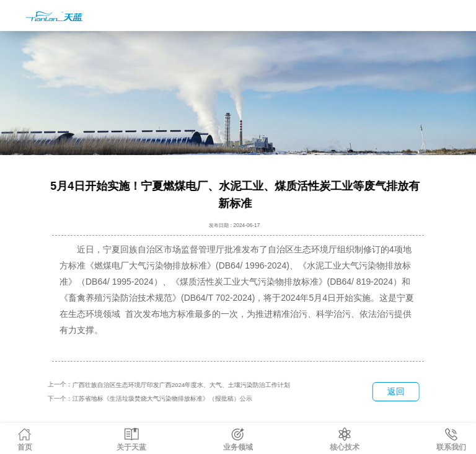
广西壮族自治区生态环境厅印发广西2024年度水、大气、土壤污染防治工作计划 (181, 385)
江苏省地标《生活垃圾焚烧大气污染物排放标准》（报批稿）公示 (162, 398)
